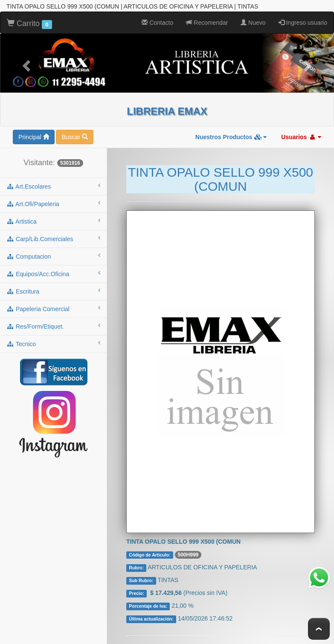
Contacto (157, 22)
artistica (53, 221)
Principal (34, 137)
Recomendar (207, 22)
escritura (53, 291)
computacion (53, 256)
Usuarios (301, 137)
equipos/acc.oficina (53, 273)
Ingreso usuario (303, 22)
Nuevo (253, 22)
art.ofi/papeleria (53, 203)
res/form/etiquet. (53, 326)
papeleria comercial (53, 308)
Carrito (29, 23)
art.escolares (53, 186)
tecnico (53, 343)
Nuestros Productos (231, 137)
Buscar (74, 137)
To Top (319, 629)
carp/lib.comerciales (53, 238)
